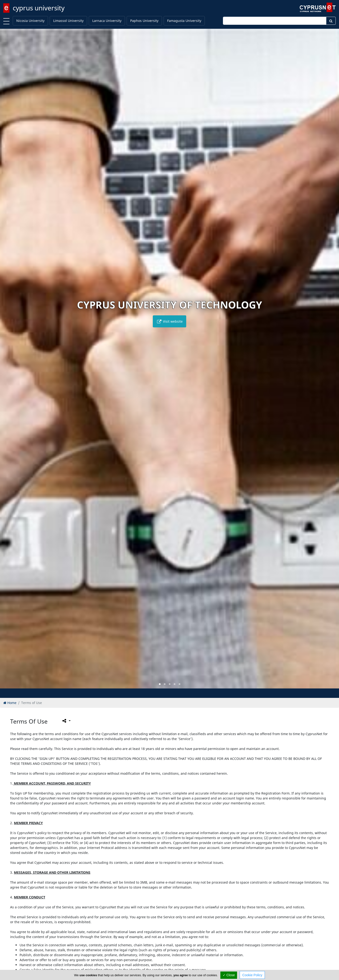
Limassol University (68, 21)
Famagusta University (184, 21)
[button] (160, 684)
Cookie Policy (252, 975)
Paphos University (144, 21)
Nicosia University (30, 21)
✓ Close (229, 975)
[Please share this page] (66, 721)
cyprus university (39, 8)
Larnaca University (107, 21)
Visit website (169, 321)
